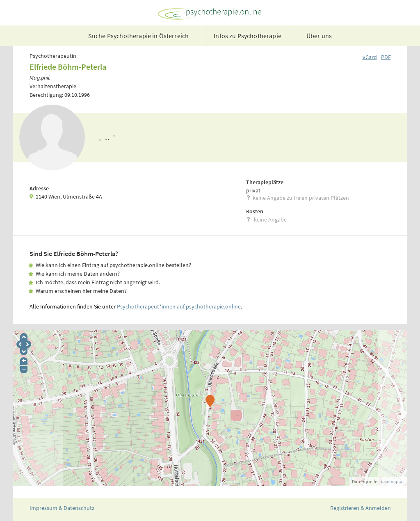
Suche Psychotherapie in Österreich (138, 36)
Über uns (319, 36)
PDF (386, 57)
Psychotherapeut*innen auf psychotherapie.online (179, 306)
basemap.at (392, 481)
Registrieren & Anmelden (361, 508)
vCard (370, 57)
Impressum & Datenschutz (62, 508)
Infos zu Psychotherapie (248, 36)
